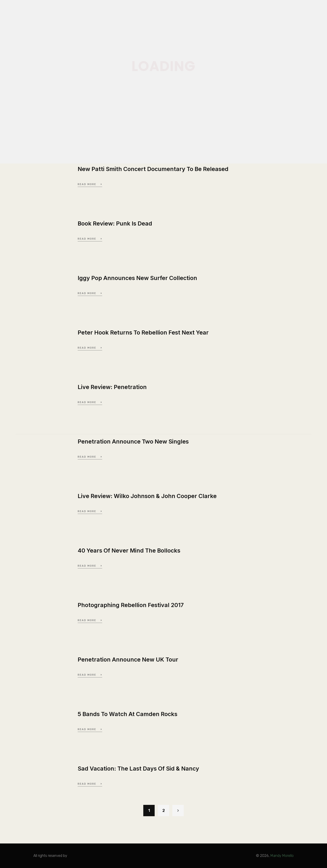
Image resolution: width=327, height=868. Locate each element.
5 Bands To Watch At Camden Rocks (128, 714)
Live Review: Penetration (112, 387)
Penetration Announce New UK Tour (128, 660)
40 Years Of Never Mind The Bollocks (129, 551)
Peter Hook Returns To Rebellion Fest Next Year (143, 332)
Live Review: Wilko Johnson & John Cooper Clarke (147, 496)
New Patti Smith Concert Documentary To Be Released (153, 169)
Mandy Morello (282, 856)
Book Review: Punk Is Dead (115, 223)
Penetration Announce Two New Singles (133, 441)
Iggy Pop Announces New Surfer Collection (137, 278)
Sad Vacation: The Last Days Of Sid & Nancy (138, 769)
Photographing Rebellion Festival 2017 (131, 605)
